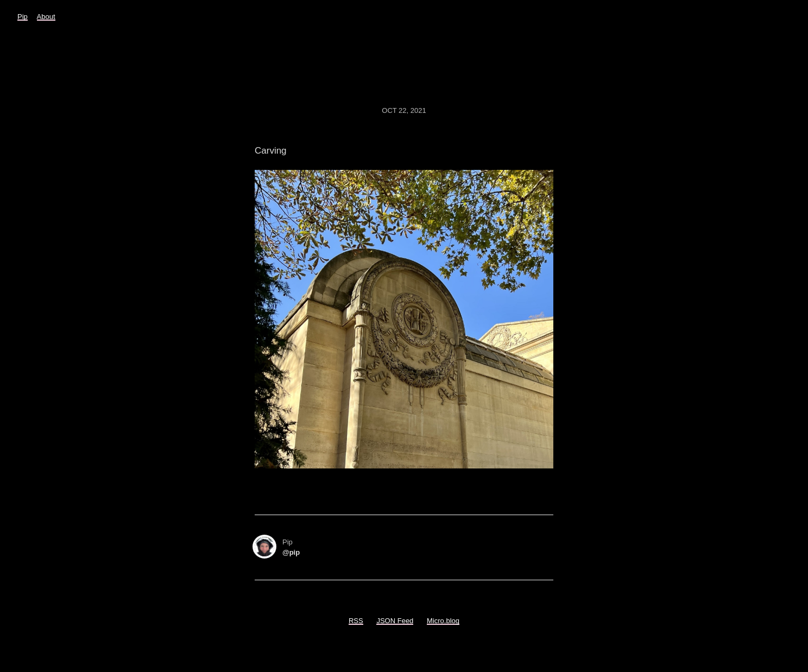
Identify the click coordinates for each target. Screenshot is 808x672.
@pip (291, 552)
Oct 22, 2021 (404, 110)
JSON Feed (395, 621)
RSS (356, 621)
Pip (23, 17)
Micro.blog (443, 621)
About (46, 17)
